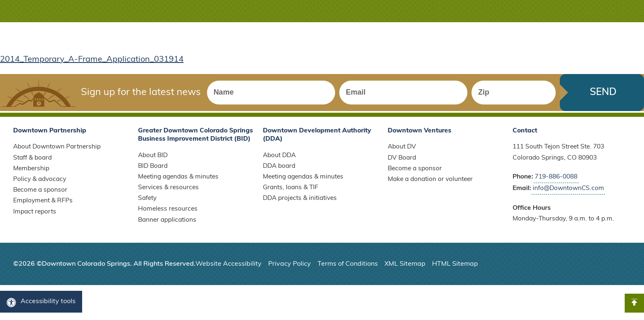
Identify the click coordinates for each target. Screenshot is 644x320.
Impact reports (35, 218)
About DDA (280, 161)
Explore (116, 38)
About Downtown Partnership (57, 153)
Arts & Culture (215, 38)
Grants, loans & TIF (291, 193)
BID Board (153, 172)
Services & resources (168, 193)
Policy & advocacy (40, 185)
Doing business (354, 38)
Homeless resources (168, 215)
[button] (606, 11)
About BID (153, 161)
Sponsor (460, 38)
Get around (160, 38)
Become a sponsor (40, 196)
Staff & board (32, 164)
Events (263, 38)
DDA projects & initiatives (300, 204)
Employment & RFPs (43, 207)
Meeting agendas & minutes (178, 183)
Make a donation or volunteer (430, 185)
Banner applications (167, 226)
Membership (413, 38)
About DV (402, 153)
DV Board (402, 164)
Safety (147, 204)
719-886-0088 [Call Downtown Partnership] (556, 183)
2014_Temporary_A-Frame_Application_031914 (92, 60)
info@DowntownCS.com (569, 194)
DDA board (279, 172)
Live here (301, 38)
